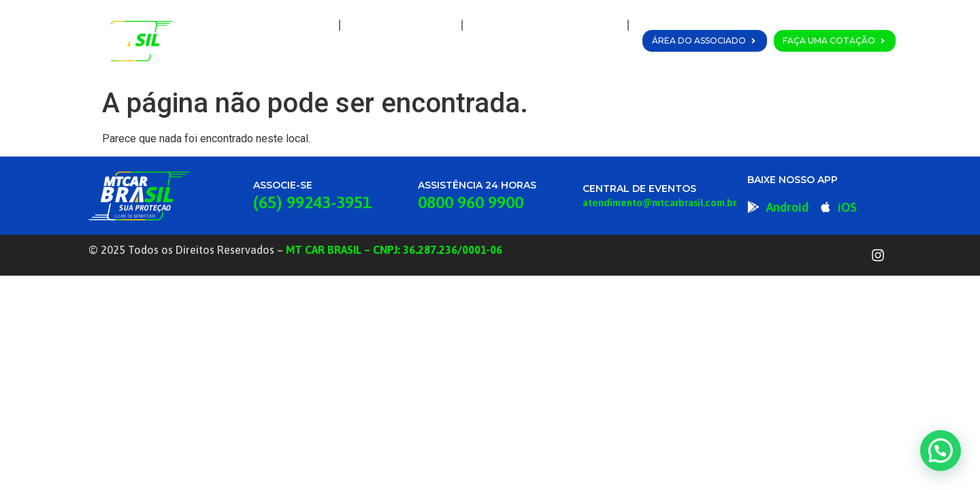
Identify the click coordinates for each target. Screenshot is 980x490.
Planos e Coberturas (545, 25)
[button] (941, 451)
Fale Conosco (582, 56)
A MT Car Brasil (401, 25)
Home (306, 25)
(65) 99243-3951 (312, 202)
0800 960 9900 (471, 202)
